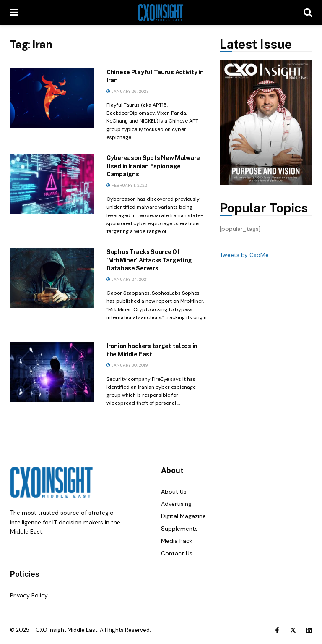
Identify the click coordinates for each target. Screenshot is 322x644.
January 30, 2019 (127, 365)
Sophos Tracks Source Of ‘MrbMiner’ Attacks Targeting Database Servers (149, 260)
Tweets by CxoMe (244, 255)
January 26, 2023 (128, 91)
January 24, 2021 (127, 279)
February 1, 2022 (127, 185)
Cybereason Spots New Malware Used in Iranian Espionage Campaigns (153, 166)
